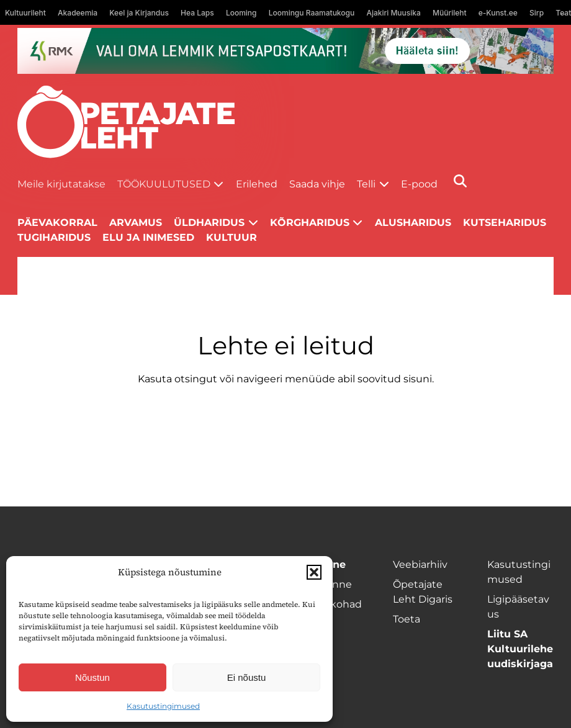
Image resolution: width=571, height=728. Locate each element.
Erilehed (257, 184)
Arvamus (136, 222)
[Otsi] (460, 181)
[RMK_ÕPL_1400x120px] (286, 51)
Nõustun (92, 677)
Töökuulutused (164, 184)
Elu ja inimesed (148, 237)
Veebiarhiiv (420, 564)
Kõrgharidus (310, 222)
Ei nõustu (247, 677)
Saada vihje (317, 184)
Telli (366, 184)
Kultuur (232, 237)
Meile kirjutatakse (61, 184)
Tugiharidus (54, 237)
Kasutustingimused (163, 706)
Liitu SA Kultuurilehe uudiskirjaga (520, 649)
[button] (314, 572)
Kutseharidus (505, 222)
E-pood (419, 184)
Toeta (407, 619)
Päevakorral (57, 222)
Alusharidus (413, 222)
